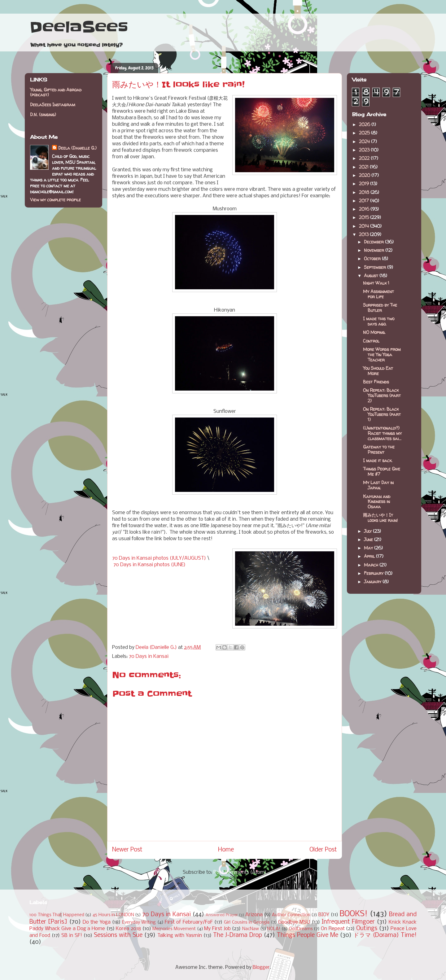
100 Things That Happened (57, 915)
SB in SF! (72, 936)
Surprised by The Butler (380, 308)
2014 (365, 226)
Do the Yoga (97, 922)
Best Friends (376, 382)
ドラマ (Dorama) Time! (385, 935)
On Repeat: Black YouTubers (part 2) (382, 395)
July (368, 531)
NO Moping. (374, 332)
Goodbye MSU (294, 922)
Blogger (261, 967)
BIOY (324, 915)
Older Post (323, 850)
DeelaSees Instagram (53, 105)
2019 (365, 184)
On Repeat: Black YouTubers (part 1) (382, 414)
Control (371, 341)
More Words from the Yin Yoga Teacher (382, 354)
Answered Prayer (222, 915)
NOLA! (274, 929)
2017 (365, 201)
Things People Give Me (308, 935)
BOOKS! (354, 914)
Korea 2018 (128, 929)
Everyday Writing (139, 923)
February (374, 573)
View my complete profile (55, 200)
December (374, 242)
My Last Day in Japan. (378, 485)
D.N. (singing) (43, 114)
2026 (365, 124)
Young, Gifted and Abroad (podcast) (56, 92)
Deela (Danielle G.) (77, 148)
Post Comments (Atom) (240, 872)
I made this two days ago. (379, 321)
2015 (365, 217)
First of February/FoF (189, 922)
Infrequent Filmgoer (348, 922)
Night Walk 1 (376, 283)
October (373, 258)
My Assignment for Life (378, 294)
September (376, 267)
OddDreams (301, 929)
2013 (364, 234)
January (373, 582)
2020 (365, 175)
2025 (365, 133)
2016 (365, 209)
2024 (365, 141)
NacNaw (251, 929)
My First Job (217, 929)
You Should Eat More (378, 371)
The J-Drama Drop (238, 935)
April (370, 556)
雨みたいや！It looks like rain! (380, 518)
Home (226, 850)
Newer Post (127, 850)
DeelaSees (79, 27)
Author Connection (291, 915)
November (375, 250)
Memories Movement (174, 929)
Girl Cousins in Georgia (247, 923)
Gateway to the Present (379, 449)
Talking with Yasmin (180, 936)
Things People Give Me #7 (382, 471)
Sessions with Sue (118, 935)
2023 (365, 150)
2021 (364, 167)
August (372, 276)
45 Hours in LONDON (113, 915)
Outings (367, 929)
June (369, 539)
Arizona (254, 915)
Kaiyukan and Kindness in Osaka (377, 502)
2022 (365, 158)
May (369, 548)
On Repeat (333, 929)
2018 (365, 192)
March (372, 565)
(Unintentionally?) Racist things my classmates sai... (382, 433)
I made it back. (378, 460)
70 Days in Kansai (149, 656)
